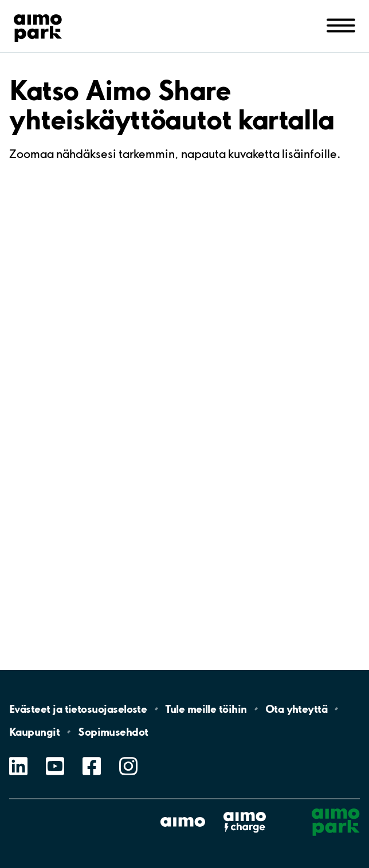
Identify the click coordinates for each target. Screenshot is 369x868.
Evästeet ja (78, 709)
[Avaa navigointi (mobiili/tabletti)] (341, 25)
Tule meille (206, 709)
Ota (297, 709)
